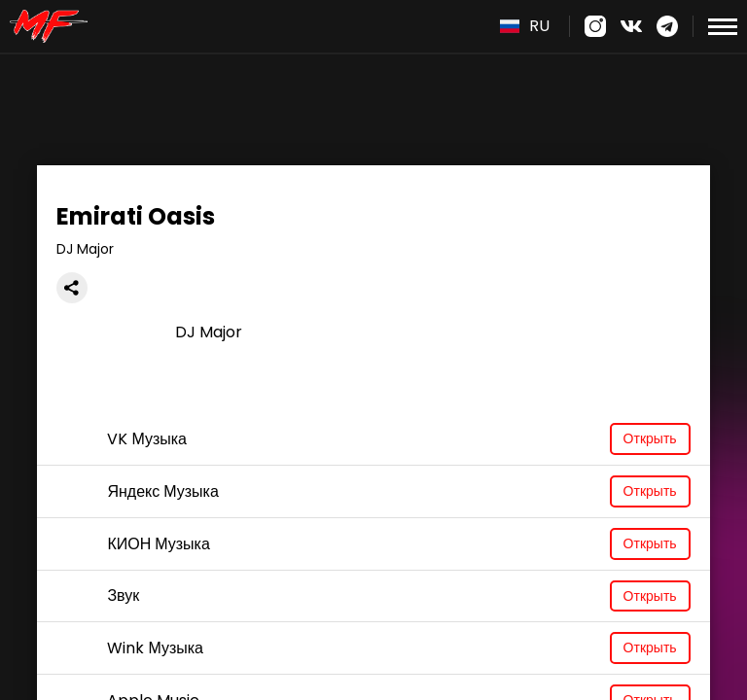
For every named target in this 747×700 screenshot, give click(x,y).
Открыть (650, 438)
